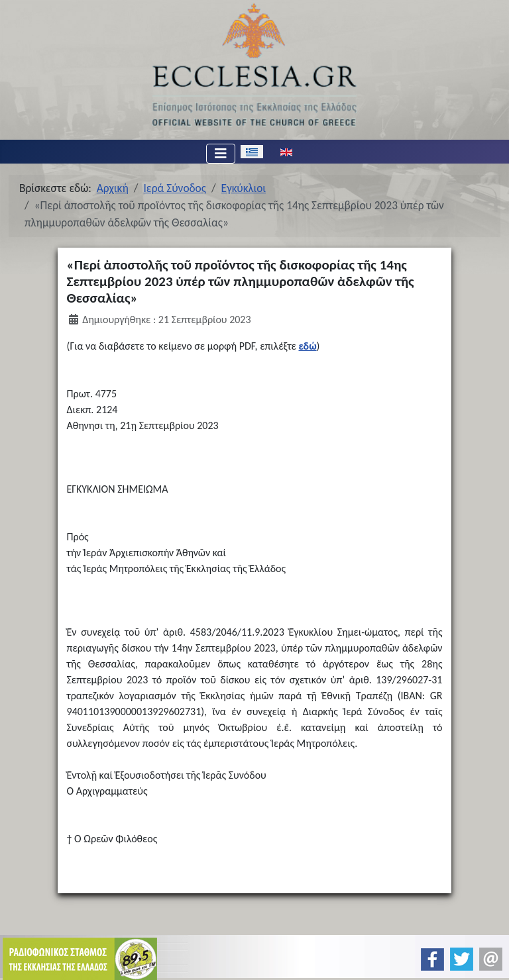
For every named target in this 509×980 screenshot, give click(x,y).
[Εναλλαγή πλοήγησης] (221, 154)
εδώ (307, 346)
